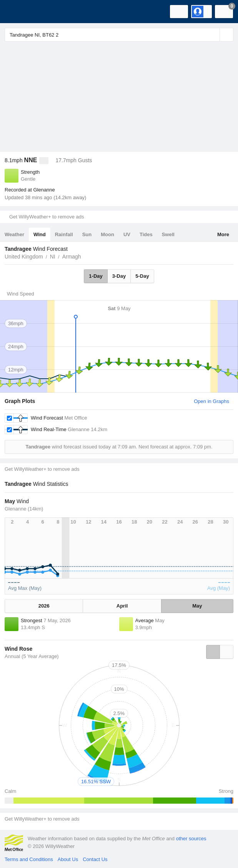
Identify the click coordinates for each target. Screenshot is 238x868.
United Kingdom (24, 257)
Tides (146, 234)
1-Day (96, 276)
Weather (14, 234)
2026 (44, 606)
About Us (68, 859)
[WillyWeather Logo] (17, 12)
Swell (168, 234)
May (197, 606)
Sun (87, 234)
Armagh (72, 257)
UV (127, 234)
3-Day (119, 276)
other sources (191, 839)
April (122, 606)
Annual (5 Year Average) (32, 656)
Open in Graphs (211, 401)
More (223, 234)
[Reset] (213, 35)
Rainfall (64, 234)
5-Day (142, 276)
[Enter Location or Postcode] (119, 35)
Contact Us (95, 859)
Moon (107, 234)
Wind (40, 234)
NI (53, 257)
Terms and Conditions (29, 859)
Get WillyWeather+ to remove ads (47, 217)
